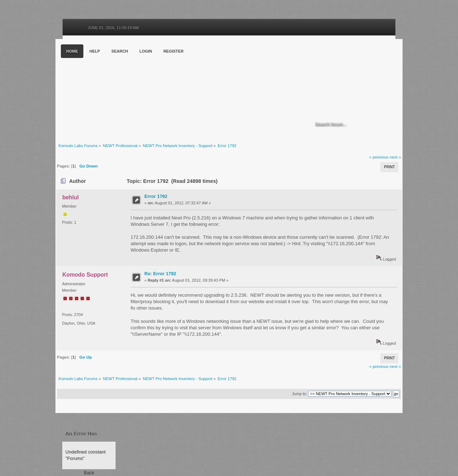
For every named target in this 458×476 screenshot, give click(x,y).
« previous (379, 157)
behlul (70, 197)
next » (395, 157)
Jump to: (299, 394)
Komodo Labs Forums (125, 89)
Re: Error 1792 (160, 274)
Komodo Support (85, 275)
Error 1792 (156, 196)
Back (89, 473)
